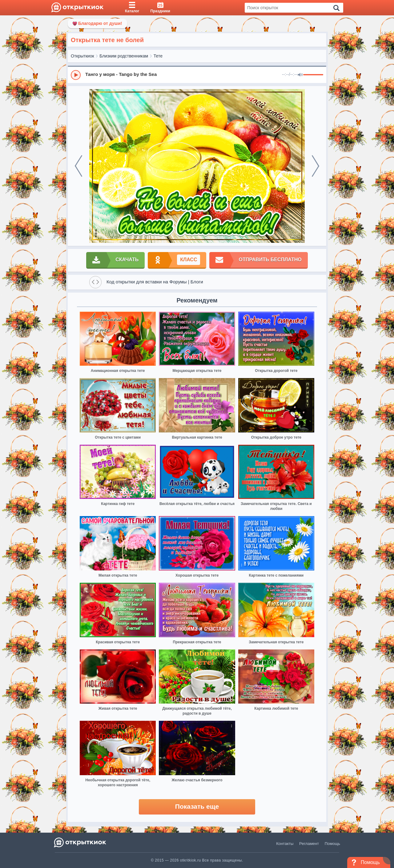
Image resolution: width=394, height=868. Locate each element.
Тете (158, 56)
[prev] (78, 166)
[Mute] (300, 75)
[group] (197, 75)
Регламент (309, 844)
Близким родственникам (124, 56)
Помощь (332, 844)
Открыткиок (82, 56)
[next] (316, 166)
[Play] (76, 75)
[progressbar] (313, 75)
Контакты (285, 844)
